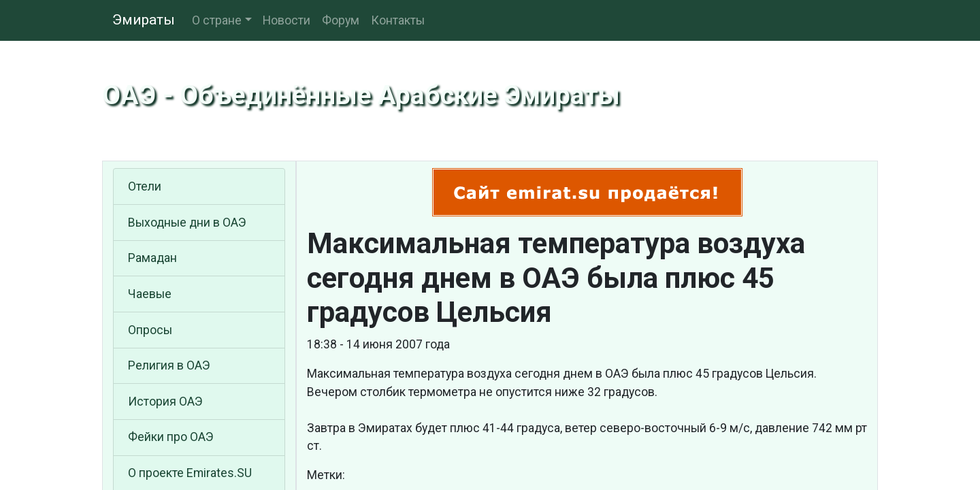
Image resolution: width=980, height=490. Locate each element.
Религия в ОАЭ (169, 365)
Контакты (398, 20)
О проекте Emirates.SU (190, 473)
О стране (217, 20)
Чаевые (150, 294)
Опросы (150, 330)
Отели (145, 186)
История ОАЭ (165, 402)
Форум (341, 20)
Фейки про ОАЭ (171, 437)
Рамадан (152, 258)
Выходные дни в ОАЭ (187, 223)
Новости (287, 20)
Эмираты (144, 20)
